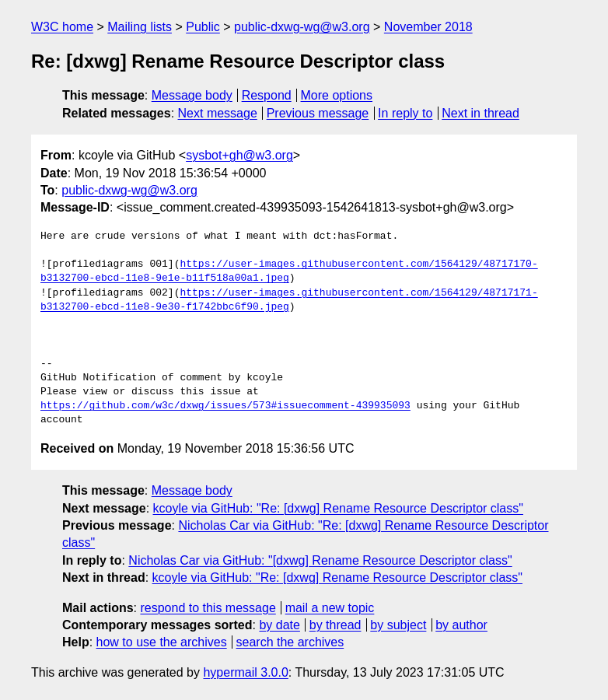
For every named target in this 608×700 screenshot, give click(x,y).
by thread (335, 625)
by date (279, 625)
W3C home (62, 27)
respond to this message (208, 608)
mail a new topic (330, 608)
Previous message (318, 113)
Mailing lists (140, 27)
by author (461, 625)
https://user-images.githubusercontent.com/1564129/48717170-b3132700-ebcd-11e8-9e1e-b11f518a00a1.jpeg (289, 271)
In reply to (405, 113)
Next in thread (480, 113)
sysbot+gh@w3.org (239, 155)
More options (337, 95)
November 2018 (428, 27)
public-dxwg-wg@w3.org (302, 27)
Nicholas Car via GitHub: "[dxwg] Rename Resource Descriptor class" (320, 560)
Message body (192, 95)
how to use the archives (162, 642)
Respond (267, 95)
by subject (398, 625)
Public (203, 27)
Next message (218, 113)
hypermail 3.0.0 (245, 672)
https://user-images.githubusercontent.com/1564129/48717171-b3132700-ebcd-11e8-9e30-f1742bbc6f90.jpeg (289, 300)
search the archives (290, 642)
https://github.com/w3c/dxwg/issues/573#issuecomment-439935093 (225, 406)
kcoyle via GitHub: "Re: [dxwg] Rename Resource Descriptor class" (338, 508)
